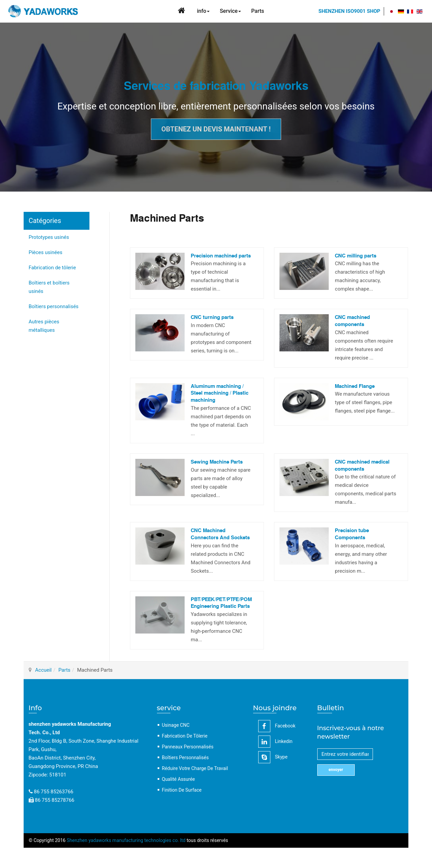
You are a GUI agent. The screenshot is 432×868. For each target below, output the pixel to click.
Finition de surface (182, 790)
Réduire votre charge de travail (195, 768)
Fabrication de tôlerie (52, 268)
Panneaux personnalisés (188, 747)
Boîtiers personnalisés (54, 306)
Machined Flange (355, 386)
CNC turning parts (212, 317)
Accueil (43, 670)
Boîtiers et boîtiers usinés (49, 287)
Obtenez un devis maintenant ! (216, 129)
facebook (277, 726)
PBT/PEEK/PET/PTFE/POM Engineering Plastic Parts (221, 603)
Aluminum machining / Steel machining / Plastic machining (220, 393)
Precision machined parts (221, 256)
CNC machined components (352, 321)
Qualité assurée (179, 779)
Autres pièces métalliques (44, 326)
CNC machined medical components (362, 466)
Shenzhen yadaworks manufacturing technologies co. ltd (126, 840)
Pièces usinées (46, 252)
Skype (273, 757)
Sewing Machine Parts (217, 462)
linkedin (275, 742)
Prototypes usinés (49, 237)
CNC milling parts (356, 256)
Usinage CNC (176, 725)
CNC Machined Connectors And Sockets (220, 534)
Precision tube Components (352, 534)
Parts (64, 670)
